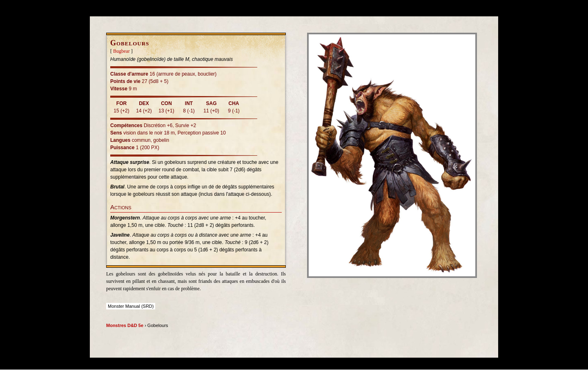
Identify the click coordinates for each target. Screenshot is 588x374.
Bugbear (121, 51)
